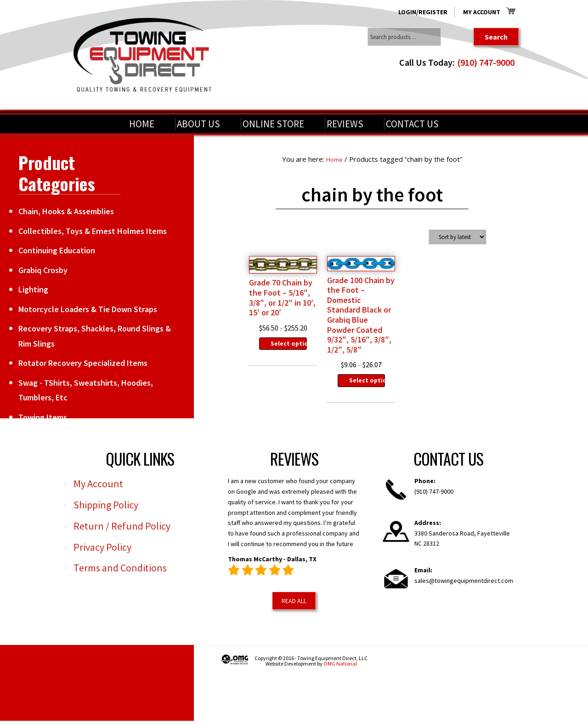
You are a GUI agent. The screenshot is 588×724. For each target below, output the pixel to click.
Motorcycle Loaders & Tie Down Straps (88, 309)
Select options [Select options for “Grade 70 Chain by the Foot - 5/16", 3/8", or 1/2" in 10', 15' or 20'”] (289, 362)
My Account (482, 12)
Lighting (33, 289)
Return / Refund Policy (122, 537)
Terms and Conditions (120, 580)
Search (496, 37)
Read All (294, 612)
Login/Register (423, 12)
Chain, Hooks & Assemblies (66, 211)
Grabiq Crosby (43, 270)
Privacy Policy (102, 559)
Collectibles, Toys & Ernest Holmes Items (93, 231)
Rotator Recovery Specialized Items (83, 363)
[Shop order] (458, 237)
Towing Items (43, 417)
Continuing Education (57, 250)
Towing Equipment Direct (142, 55)
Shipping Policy (106, 517)
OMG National (340, 675)
